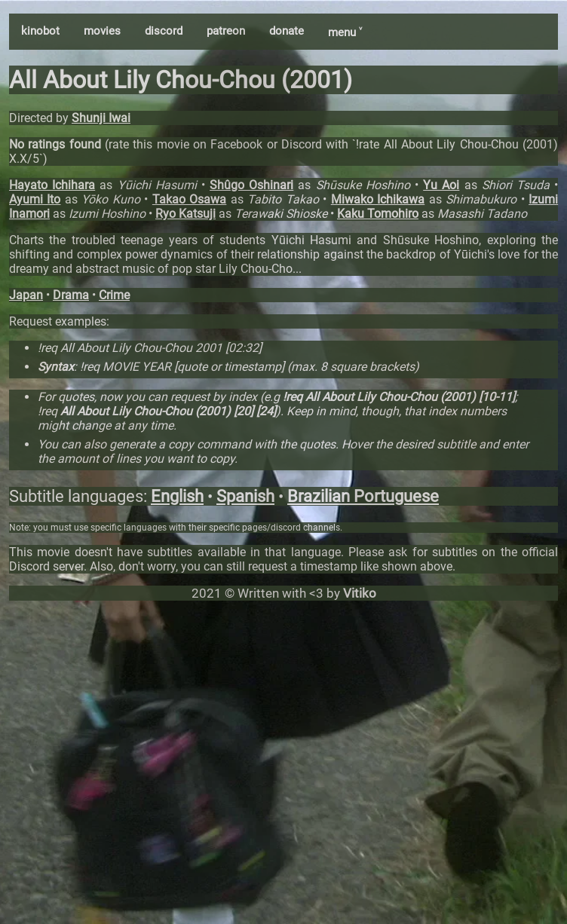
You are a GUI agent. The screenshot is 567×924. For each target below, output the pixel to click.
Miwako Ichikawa (378, 199)
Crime (114, 295)
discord (164, 31)
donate (287, 31)
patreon (226, 31)
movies (102, 31)
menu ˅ (345, 32)
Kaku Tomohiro (378, 214)
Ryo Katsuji (185, 214)
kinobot (40, 31)
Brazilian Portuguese (363, 496)
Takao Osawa (189, 199)
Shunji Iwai (101, 118)
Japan (26, 295)
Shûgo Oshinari (251, 185)
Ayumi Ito (35, 199)
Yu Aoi (441, 185)
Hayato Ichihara (52, 185)
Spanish (245, 496)
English (177, 496)
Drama (71, 295)
